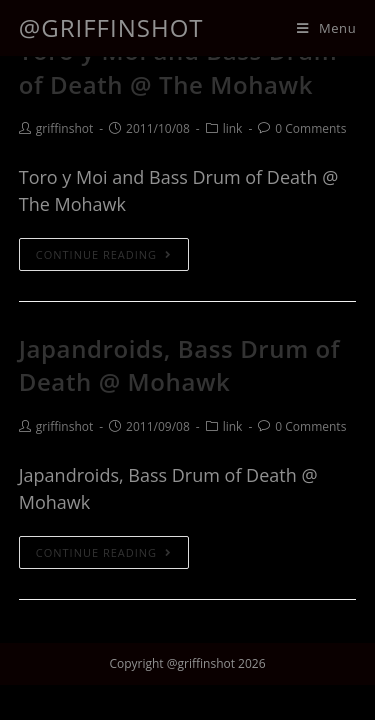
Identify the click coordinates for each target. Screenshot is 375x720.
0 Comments (310, 128)
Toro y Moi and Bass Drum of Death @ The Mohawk (178, 67)
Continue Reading (104, 254)
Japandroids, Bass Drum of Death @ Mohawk (179, 365)
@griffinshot (111, 27)
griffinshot (64, 128)
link (233, 128)
